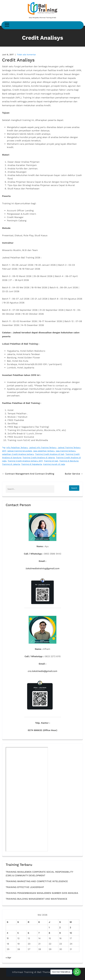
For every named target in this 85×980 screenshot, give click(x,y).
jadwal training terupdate (20, 451)
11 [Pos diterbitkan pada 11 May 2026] (8, 938)
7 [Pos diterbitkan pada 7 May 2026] (39, 933)
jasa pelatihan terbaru (44, 451)
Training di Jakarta (11, 464)
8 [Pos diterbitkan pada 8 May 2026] (49, 933)
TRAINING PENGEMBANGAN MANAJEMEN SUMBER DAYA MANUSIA (42, 893)
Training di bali (51, 461)
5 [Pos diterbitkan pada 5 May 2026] (18, 933)
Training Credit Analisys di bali (50, 454)
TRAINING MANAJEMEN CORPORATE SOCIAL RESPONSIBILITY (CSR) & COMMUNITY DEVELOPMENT (39, 874)
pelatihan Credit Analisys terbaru (18, 454)
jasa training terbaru (66, 451)
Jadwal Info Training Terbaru (43, 448)
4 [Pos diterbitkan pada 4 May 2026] (7, 933)
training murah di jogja (54, 464)
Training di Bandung (69, 461)
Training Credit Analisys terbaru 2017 (25, 461)
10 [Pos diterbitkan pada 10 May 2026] (71, 933)
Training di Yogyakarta (32, 464)
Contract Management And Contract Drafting (28, 474)
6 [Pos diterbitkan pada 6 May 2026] (28, 933)
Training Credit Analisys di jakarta (39, 458)
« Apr (8, 958)
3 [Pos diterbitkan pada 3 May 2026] (70, 927)
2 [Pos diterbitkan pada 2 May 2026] (60, 927)
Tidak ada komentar (26, 55)
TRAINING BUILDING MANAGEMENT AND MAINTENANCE (36, 899)
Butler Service (74, 474)
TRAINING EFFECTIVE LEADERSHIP (25, 887)
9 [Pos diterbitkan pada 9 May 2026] (60, 933)
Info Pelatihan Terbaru (17, 448)
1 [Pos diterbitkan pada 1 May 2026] (49, 927)
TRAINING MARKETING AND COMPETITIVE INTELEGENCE (37, 881)
